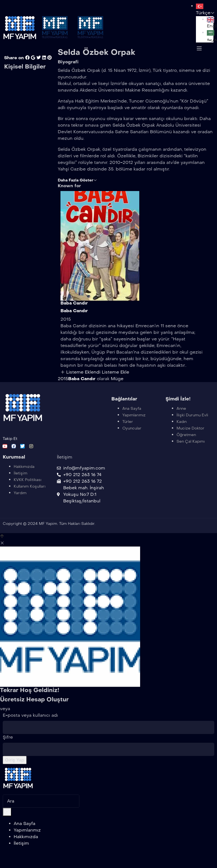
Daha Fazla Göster (77, 187)
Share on (14, 64)
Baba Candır (74, 310)
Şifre (8, 744)
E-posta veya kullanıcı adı (30, 722)
